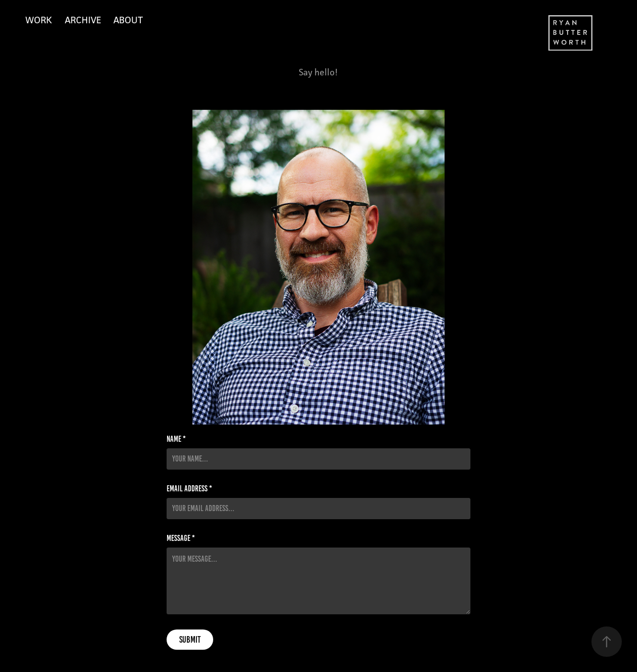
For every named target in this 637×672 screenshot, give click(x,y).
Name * (176, 439)
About (128, 20)
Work (39, 20)
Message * (181, 538)
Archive (83, 20)
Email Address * (189, 489)
